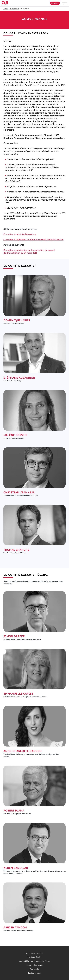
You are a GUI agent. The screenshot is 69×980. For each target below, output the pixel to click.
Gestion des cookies (35, 953)
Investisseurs (14, 9)
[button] (65, 3)
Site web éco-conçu (34, 965)
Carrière (55, 3)
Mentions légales (35, 957)
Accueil (6, 9)
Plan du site (35, 969)
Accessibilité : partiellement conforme (34, 961)
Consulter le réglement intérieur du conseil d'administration (33, 239)
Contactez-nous (35, 973)
